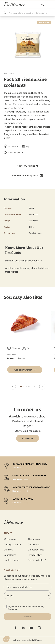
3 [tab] (26, 387)
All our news (34, 539)
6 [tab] (34, 387)
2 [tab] (24, 387)
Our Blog (8, 550)
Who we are (10, 539)
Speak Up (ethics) (37, 560)
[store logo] (14, 5)
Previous (13, 387)
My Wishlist (43, 5)
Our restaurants (36, 550)
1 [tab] (21, 387)
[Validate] (27, 617)
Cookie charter (12, 560)
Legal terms (10, 555)
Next (42, 387)
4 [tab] (29, 387)
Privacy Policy (35, 555)
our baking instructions (27, 261)
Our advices (34, 545)
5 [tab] (32, 387)
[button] (25, 370)
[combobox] (27, 13)
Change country (12, 545)
